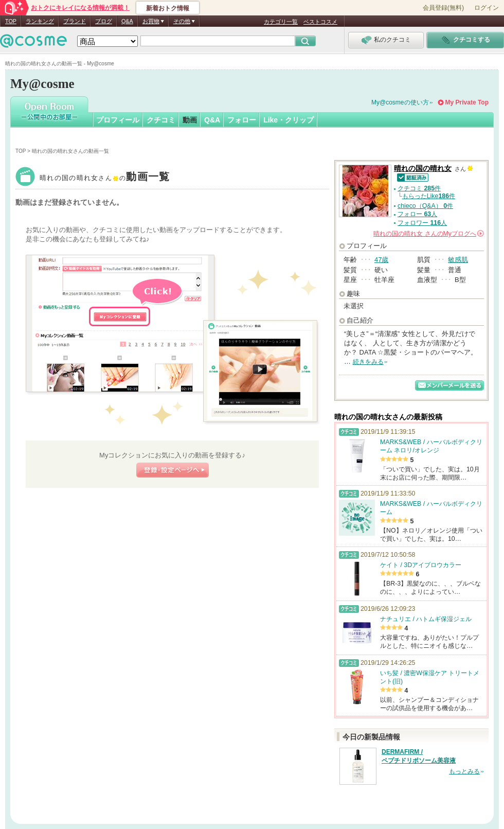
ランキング (40, 21)
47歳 (381, 260)
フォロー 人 (417, 214)
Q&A (127, 21)
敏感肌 (458, 260)
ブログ (104, 21)
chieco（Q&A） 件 (425, 206)
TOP (11, 21)
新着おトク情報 (168, 8)
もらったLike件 (429, 196)
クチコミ (161, 120)
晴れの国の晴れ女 (105, 178)
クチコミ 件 (419, 188)
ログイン (487, 8)
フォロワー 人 (422, 223)
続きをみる (368, 362)
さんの (429, 234)
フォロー (242, 120)
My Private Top (467, 102)
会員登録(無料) (443, 8)
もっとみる (464, 771)
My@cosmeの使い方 (400, 102)
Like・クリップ (289, 120)
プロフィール (118, 120)
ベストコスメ (320, 22)
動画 (190, 120)
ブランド (75, 21)
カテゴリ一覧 (281, 22)
